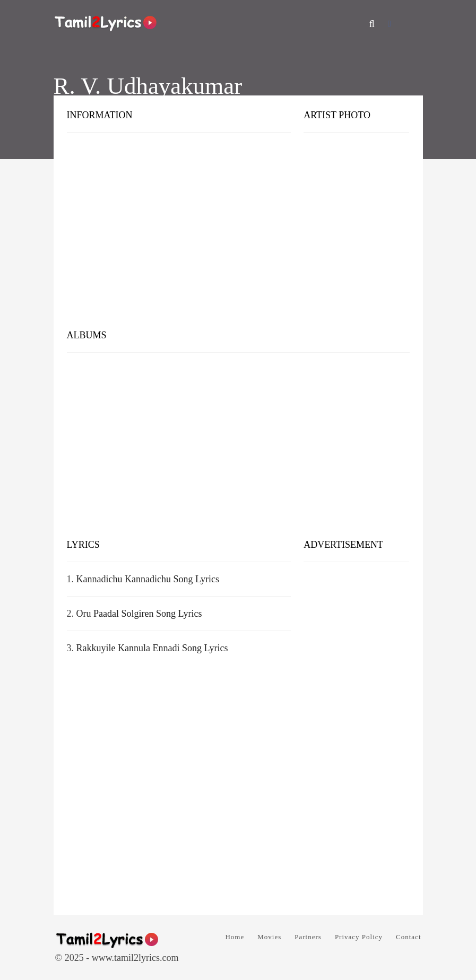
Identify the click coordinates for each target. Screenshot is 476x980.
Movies (269, 937)
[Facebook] (390, 24)
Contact (408, 937)
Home (235, 937)
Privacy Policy (359, 937)
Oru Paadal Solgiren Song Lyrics (139, 614)
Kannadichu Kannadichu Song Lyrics (148, 579)
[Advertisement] (238, 239)
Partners (308, 937)
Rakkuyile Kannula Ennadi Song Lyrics (152, 648)
